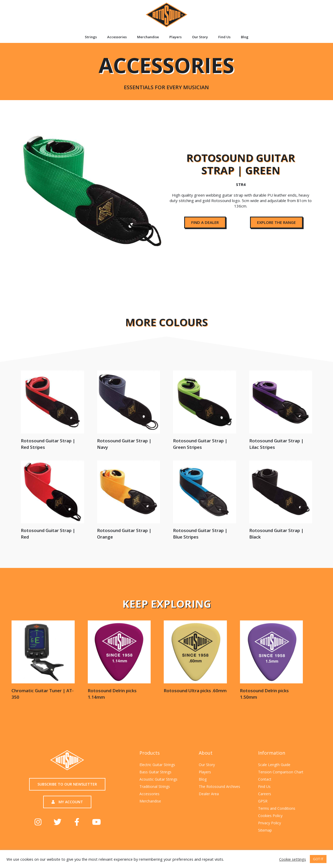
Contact (265, 779)
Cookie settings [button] (293, 859)
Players (175, 37)
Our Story (200, 37)
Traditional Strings (155, 786)
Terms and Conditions (277, 808)
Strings (91, 37)
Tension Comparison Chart (281, 772)
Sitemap (265, 830)
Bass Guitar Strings (155, 772)
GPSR (263, 801)
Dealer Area (209, 794)
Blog (245, 37)
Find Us (224, 37)
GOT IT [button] (318, 859)
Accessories (117, 37)
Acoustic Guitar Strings (158, 779)
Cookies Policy (270, 816)
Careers (265, 794)
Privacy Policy (270, 823)
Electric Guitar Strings (157, 765)
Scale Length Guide (274, 765)
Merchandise (148, 37)
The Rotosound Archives (219, 786)
